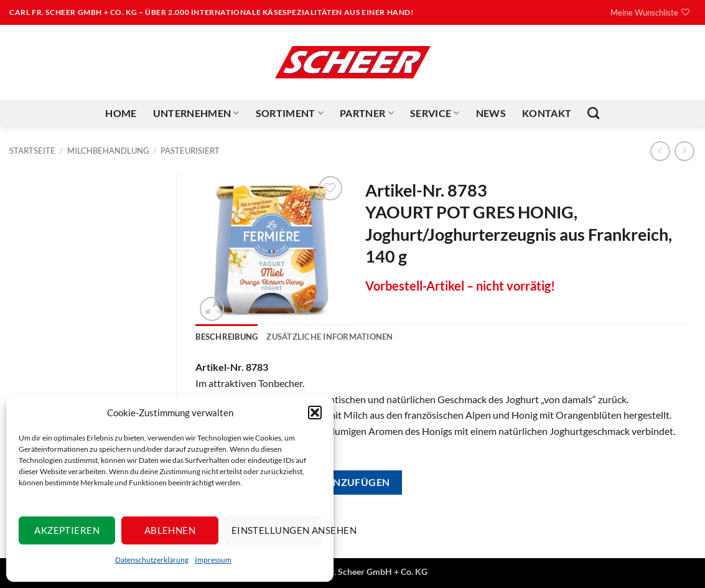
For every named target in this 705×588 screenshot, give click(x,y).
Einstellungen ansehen (276, 530)
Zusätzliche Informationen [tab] (329, 337)
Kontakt (547, 113)
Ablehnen (170, 530)
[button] (315, 413)
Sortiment (290, 113)
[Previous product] (684, 151)
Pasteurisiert (190, 151)
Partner (367, 113)
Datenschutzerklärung (152, 560)
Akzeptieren (67, 530)
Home (121, 113)
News (491, 113)
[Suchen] (593, 113)
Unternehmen (196, 113)
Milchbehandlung (108, 151)
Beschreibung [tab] (226, 337)
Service (435, 113)
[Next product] (660, 151)
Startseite (32, 151)
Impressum (213, 560)
